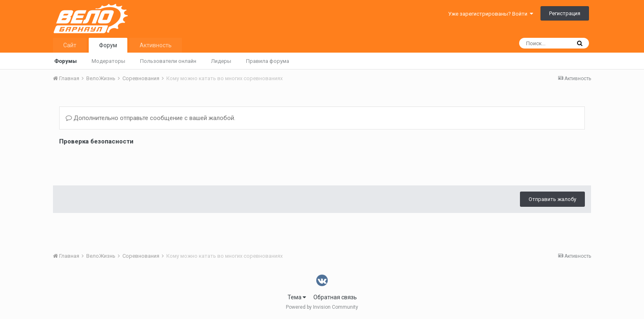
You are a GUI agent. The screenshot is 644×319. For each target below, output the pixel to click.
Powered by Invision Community (322, 307)
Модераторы (108, 61)
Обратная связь (335, 297)
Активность (156, 45)
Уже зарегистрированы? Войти (491, 14)
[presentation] (122, 163)
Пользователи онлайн (168, 61)
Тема (297, 297)
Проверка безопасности (96, 141)
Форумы (66, 61)
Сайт (70, 45)
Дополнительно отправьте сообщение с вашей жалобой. (151, 118)
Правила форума (268, 61)
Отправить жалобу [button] (552, 199)
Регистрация (565, 13)
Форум (108, 45)
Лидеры (221, 61)
